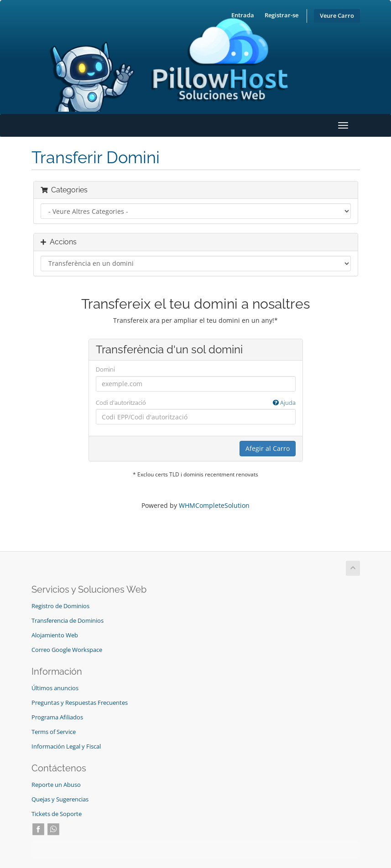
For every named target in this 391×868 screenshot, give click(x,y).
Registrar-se (282, 15)
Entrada (243, 15)
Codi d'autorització (196, 403)
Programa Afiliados (57, 717)
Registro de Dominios (60, 606)
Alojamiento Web (55, 635)
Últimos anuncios (55, 688)
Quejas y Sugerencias (60, 799)
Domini (105, 369)
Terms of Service (54, 732)
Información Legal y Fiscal (66, 747)
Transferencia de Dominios (68, 621)
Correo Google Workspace (67, 650)
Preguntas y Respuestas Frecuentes (80, 703)
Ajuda (284, 403)
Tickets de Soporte (57, 814)
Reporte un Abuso (56, 785)
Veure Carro (337, 16)
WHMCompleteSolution (214, 505)
